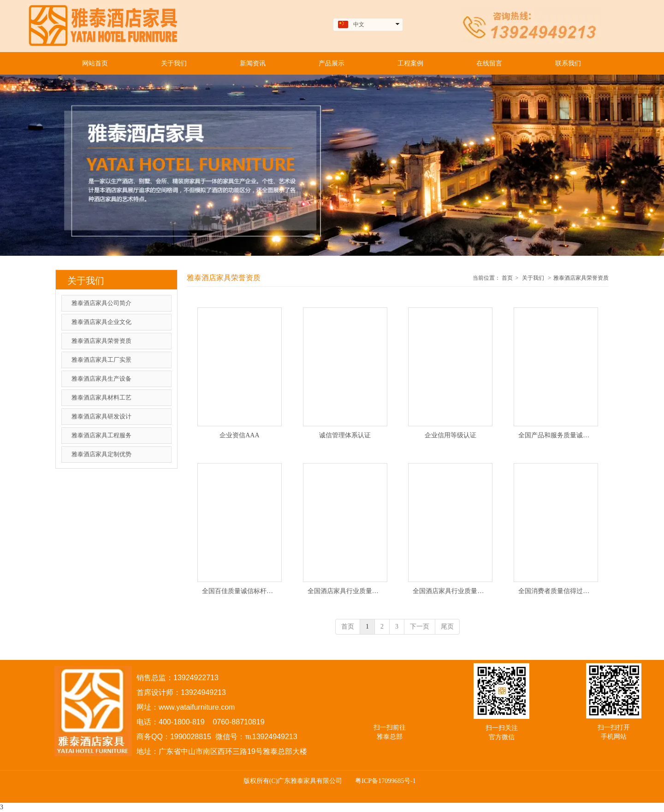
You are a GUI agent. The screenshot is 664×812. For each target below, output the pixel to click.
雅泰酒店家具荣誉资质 (581, 278)
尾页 (447, 627)
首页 (507, 278)
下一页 (420, 627)
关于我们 (533, 278)
